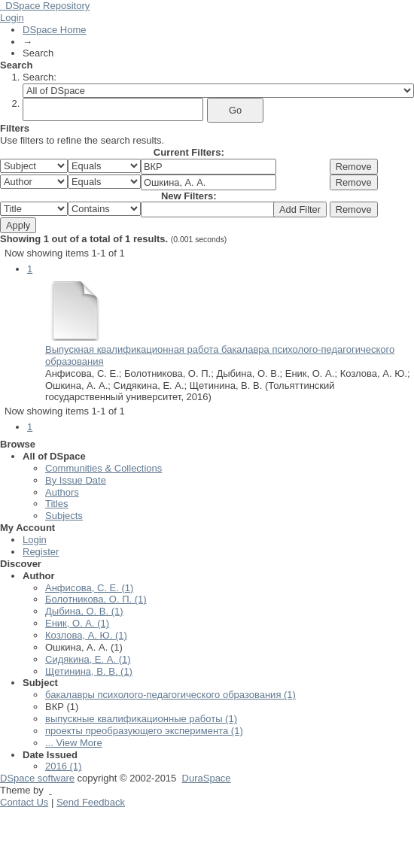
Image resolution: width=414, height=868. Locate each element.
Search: (40, 77)
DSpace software (37, 778)
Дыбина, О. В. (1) (84, 611)
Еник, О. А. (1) (77, 623)
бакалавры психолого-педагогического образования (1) (170, 695)
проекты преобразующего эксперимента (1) (144, 731)
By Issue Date (76, 480)
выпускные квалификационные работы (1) (141, 719)
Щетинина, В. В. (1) (89, 671)
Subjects (64, 516)
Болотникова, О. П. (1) (96, 599)
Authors (62, 492)
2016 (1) (63, 766)
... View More (74, 743)
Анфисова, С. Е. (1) (89, 588)
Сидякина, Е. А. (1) (88, 659)
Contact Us (24, 802)
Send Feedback (91, 802)
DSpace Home (55, 30)
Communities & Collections (103, 468)
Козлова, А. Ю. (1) (86, 635)
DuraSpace (207, 778)
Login (12, 18)
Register (41, 552)
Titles (57, 504)
